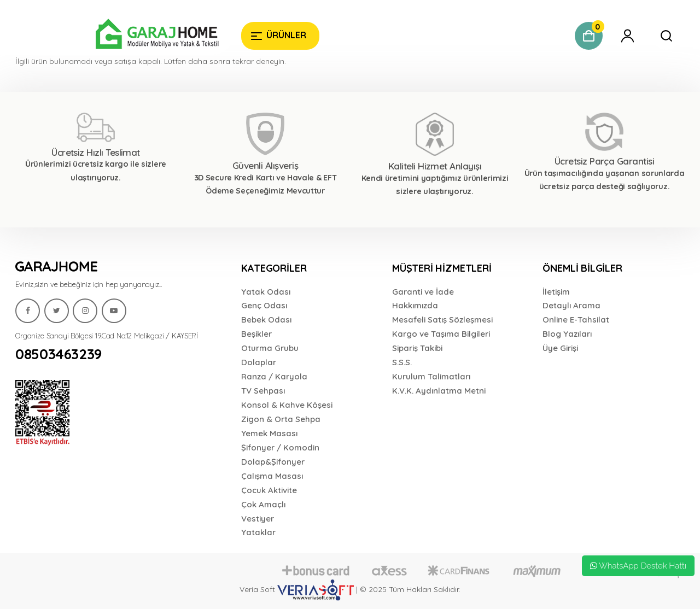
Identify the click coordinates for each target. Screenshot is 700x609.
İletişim (556, 292)
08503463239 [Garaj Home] (59, 354)
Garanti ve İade (423, 292)
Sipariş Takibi (417, 348)
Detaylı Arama (571, 305)
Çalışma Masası (272, 476)
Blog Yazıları (567, 334)
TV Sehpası (263, 391)
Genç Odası (264, 305)
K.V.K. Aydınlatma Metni (439, 391)
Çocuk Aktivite (269, 490)
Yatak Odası (266, 292)
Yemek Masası (269, 433)
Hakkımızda (415, 305)
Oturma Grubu (270, 348)
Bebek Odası (266, 320)
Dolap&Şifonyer (273, 462)
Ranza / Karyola (274, 376)
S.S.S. (402, 362)
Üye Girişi (560, 348)
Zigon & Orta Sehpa (281, 419)
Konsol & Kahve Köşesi (287, 405)
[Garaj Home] (124, 36)
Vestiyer (258, 519)
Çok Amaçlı (263, 504)
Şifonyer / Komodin (280, 447)
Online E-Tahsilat (576, 320)
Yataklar (258, 532)
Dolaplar (259, 362)
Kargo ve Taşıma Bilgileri (441, 334)
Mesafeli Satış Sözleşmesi (442, 320)
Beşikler (256, 334)
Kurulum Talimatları (431, 376)
